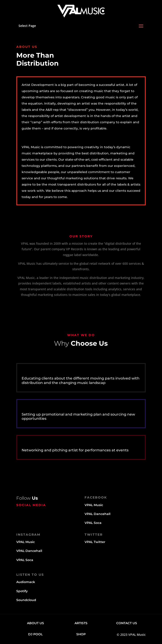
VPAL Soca (93, 523)
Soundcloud (26, 600)
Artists (81, 623)
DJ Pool (35, 634)
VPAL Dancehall (98, 514)
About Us (35, 623)
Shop (81, 634)
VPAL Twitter (95, 542)
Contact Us (127, 623)
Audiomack (26, 582)
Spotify (22, 591)
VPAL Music (94, 505)
